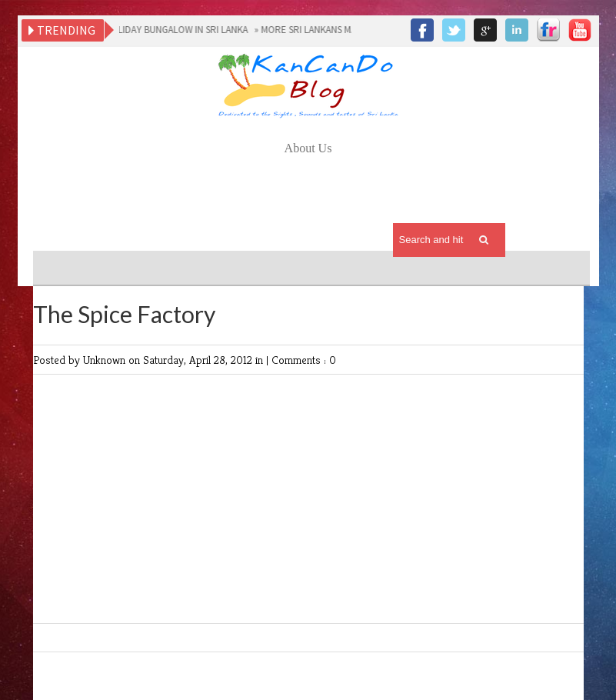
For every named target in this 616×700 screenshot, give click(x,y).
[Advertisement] (310, 201)
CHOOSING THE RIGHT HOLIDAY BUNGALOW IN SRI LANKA (127, 30)
